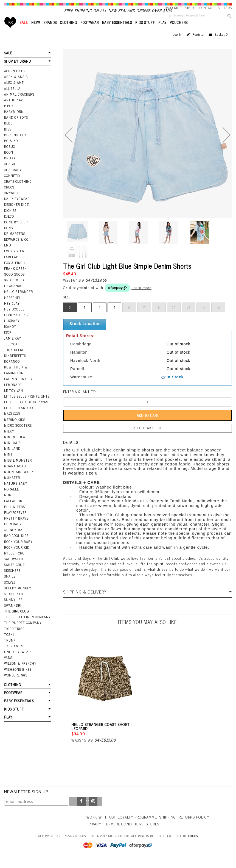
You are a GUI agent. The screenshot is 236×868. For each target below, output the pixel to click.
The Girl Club (16, 620)
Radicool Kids (16, 545)
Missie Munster (18, 470)
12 (189, 317)
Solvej (10, 592)
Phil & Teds (15, 516)
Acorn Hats (14, 80)
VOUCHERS (179, 32)
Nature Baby (16, 493)
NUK (8, 504)
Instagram (93, 811)
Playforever (15, 522)
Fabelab (11, 266)
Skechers (12, 580)
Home (10, 32)
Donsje (10, 237)
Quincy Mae (14, 539)
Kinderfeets (15, 365)
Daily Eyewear (17, 208)
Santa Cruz (15, 574)
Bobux (10, 156)
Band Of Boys (16, 127)
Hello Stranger (19, 301)
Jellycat (12, 353)
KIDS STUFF (145, 32)
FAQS (228, 8)
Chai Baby (13, 179)
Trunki (10, 650)
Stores (153, 833)
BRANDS (50, 32)
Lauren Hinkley (18, 388)
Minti (9, 464)
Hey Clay (12, 313)
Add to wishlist (148, 437)
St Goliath (14, 603)
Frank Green (16, 278)
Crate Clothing (18, 191)
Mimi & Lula (15, 446)
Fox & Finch (15, 272)
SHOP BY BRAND (18, 70)
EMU (8, 254)
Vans (8, 667)
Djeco (9, 226)
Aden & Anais (16, 86)
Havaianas (13, 295)
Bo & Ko (11, 150)
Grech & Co (14, 289)
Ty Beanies (14, 655)
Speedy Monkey (18, 597)
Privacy (94, 833)
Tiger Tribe (14, 638)
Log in (178, 44)
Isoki (8, 342)
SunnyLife (13, 609)
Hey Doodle (14, 318)
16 (218, 317)
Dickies (10, 220)
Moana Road (15, 475)
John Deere (14, 359)
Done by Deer (16, 231)
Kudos (193, 845)
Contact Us (210, 8)
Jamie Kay (13, 348)
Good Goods (14, 284)
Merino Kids (15, 429)
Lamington (14, 382)
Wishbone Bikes (18, 679)
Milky (9, 440)
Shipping (168, 826)
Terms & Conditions (124, 833)
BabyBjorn (14, 121)
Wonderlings (16, 684)
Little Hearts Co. (20, 417)
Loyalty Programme (137, 826)
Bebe (8, 132)
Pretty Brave (16, 528)
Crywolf (12, 202)
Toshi (9, 644)
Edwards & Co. (17, 249)
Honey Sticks (16, 324)
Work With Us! (101, 826)
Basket (221, 44)
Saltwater (14, 568)
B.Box (9, 115)
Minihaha (12, 452)
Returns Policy (194, 826)
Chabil (10, 173)
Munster (12, 487)
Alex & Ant (14, 92)
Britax (10, 167)
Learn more (141, 297)
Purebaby (13, 533)
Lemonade (13, 394)
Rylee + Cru (14, 562)
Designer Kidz (17, 214)
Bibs (8, 138)
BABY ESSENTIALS (117, 32)
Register (199, 44)
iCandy (10, 336)
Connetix (12, 185)
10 (174, 317)
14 (203, 317)
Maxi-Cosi (12, 423)
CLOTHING (69, 32)
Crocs (9, 196)
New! (36, 32)
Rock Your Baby (18, 551)
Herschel (12, 307)
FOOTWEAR (90, 32)
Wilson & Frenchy (20, 673)
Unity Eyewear (17, 661)
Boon (9, 162)
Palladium (13, 510)
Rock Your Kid (17, 557)
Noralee (12, 498)
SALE (24, 32)
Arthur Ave (14, 109)
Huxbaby (12, 330)
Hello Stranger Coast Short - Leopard (102, 736)
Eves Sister (14, 260)
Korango (12, 371)
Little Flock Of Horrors (26, 411)
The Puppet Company (23, 632)
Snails (10, 586)
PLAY (162, 32)
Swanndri (13, 615)
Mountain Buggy (19, 481)
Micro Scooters (18, 435)
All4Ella (12, 98)
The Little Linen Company (27, 626)
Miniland (12, 458)
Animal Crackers (19, 104)
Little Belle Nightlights (27, 406)
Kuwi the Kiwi (16, 376)
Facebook (82, 811)
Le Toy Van (14, 400)
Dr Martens (15, 243)
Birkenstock (15, 144)
